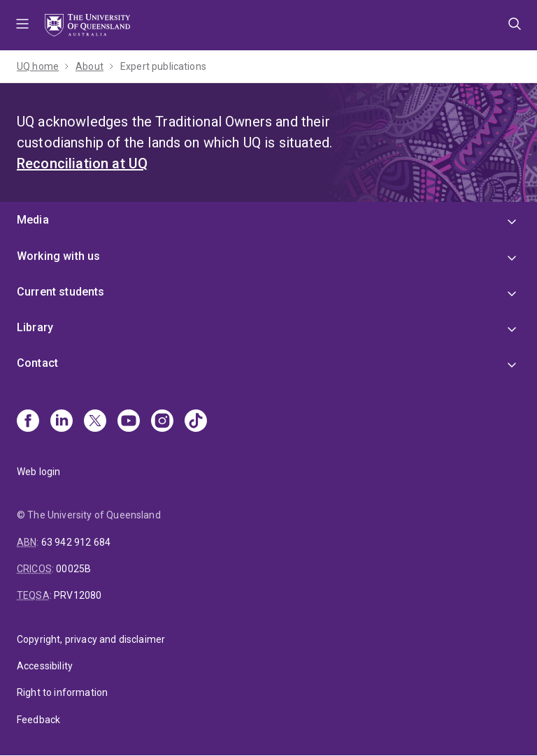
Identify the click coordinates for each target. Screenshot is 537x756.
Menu (22, 25)
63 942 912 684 (76, 542)
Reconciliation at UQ (82, 163)
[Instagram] (162, 422)
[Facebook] (28, 422)
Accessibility (45, 666)
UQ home (38, 66)
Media (33, 220)
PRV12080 (78, 595)
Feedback (38, 720)
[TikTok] (196, 422)
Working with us (58, 256)
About (89, 66)
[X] (95, 422)
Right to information (62, 692)
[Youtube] (129, 422)
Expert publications (163, 66)
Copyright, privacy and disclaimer (91, 639)
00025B (73, 569)
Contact (37, 363)
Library (35, 327)
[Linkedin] (62, 422)
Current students (61, 292)
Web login (38, 472)
